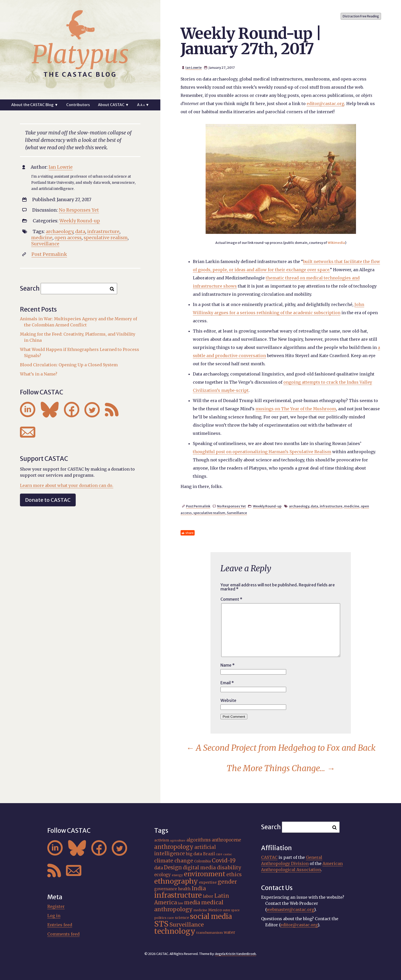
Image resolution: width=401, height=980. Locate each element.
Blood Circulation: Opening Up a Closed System (69, 365)
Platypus (80, 54)
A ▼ (143, 105)
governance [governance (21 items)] (166, 889)
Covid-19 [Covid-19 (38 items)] (224, 861)
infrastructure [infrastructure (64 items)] (178, 895)
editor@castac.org (325, 104)
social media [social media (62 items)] (211, 916)
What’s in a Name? (39, 374)
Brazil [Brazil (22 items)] (209, 854)
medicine (352, 506)
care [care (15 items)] (219, 854)
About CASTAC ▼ (113, 105)
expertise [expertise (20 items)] (208, 882)
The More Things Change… (281, 768)
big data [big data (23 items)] (194, 854)
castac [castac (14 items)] (228, 854)
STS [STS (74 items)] (161, 924)
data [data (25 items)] (159, 868)
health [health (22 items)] (184, 889)
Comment (231, 599)
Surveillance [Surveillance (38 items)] (187, 925)
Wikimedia (336, 243)
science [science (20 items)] (182, 918)
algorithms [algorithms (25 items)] (199, 840)
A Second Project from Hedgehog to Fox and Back (281, 748)
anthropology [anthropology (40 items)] (174, 847)
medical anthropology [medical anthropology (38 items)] (189, 906)
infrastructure (331, 506)
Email (227, 683)
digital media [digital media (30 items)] (199, 868)
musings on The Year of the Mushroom (296, 409)
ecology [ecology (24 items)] (163, 875)
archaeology (299, 506)
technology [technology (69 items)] (175, 931)
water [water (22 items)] (230, 932)
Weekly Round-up (267, 506)
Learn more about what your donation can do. (67, 485)
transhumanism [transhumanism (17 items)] (210, 932)
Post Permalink (198, 506)
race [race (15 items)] (171, 918)
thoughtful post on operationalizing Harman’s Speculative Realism (262, 452)
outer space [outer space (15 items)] (231, 910)
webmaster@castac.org (290, 909)
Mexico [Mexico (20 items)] (215, 910)
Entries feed (60, 925)
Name (228, 665)
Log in (54, 916)
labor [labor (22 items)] (208, 896)
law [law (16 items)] (181, 903)
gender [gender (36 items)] (227, 882)
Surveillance (237, 513)
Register (56, 906)
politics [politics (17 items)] (160, 918)
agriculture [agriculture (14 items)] (178, 841)
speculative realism (209, 513)
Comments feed (63, 934)
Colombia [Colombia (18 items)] (202, 861)
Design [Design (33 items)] (173, 867)
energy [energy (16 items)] (177, 875)
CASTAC (269, 857)
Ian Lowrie (194, 67)
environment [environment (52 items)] (205, 874)
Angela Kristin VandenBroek (236, 954)
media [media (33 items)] (192, 902)
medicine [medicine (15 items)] (200, 910)
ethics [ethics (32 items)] (234, 874)
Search (30, 288)
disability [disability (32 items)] (229, 868)
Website (228, 700)
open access (68, 238)
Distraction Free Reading (361, 16)
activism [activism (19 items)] (162, 840)
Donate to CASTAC (48, 500)
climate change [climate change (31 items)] (174, 861)
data (314, 506)
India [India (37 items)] (199, 888)
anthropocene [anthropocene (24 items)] (226, 840)
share (190, 533)
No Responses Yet (231, 506)
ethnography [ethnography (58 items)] (176, 881)
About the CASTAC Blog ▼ (35, 105)
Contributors (78, 105)
